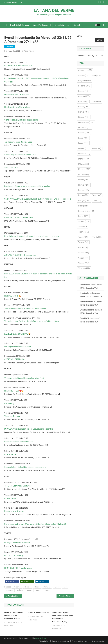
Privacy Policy (44, 641)
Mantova (10, 590)
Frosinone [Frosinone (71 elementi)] (84, 128)
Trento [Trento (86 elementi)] (97, 237)
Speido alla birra (11, 167)
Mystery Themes (41, 638)
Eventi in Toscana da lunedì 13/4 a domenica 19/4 (91, 312)
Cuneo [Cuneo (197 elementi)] (83, 107)
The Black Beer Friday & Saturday (18, 486)
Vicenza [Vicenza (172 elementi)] (84, 268)
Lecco (57, 587)
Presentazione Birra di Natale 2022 (19, 218)
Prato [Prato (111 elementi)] (83, 206)
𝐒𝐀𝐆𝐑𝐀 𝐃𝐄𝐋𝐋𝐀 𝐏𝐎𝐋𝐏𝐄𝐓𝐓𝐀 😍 (17, 334)
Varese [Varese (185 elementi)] (84, 253)
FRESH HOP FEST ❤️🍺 (14, 391)
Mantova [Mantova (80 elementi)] (84, 159)
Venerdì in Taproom (12, 416)
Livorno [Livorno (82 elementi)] (83, 148)
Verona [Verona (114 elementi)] (84, 263)
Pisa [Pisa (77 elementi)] (97, 200)
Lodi (65, 587)
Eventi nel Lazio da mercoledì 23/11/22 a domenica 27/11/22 (15, 596)
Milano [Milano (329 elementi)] (84, 164)
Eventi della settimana (20, 25)
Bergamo (17, 587)
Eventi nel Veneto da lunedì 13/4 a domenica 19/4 (91, 303)
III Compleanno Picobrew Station (18, 347)
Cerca (79, 36)
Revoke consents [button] (98, 641)
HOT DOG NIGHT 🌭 (13, 296)
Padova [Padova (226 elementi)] (84, 190)
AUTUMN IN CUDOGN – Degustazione (20, 255)
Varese (47, 590)
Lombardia (10, 47)
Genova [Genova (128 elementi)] (84, 133)
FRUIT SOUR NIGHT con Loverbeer (18, 568)
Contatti (77, 25)
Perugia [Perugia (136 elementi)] (84, 200)
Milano (20, 590)
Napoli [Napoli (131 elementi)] (83, 180)
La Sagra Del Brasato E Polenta (17, 543)
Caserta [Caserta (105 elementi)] (84, 96)
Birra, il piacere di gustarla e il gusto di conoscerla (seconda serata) (32, 236)
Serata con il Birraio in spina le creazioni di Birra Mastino (27, 186)
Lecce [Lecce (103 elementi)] (83, 138)
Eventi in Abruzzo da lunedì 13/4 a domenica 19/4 (91, 286)
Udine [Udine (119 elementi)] (83, 247)
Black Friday (9, 403)
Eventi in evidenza (62, 25)
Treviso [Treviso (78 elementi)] (83, 242)
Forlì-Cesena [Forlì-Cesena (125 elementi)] (86, 122)
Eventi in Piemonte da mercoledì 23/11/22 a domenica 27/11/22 (66, 596)
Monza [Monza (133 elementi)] (84, 175)
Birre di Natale (10, 454)
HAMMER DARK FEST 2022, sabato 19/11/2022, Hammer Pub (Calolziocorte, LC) (62, 617)
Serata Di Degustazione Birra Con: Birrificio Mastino (25, 308)
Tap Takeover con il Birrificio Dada (18, 142)
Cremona (47, 587)
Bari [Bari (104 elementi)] (97, 75)
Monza (29, 590)
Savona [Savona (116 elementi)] (84, 221)
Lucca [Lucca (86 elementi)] (97, 148)
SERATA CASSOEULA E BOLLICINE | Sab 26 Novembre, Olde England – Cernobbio (38, 199)
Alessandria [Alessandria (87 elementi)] (85, 70)
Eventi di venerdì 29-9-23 (38, 613)
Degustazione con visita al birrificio (19, 442)
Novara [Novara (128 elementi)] (84, 185)
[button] (12, 582)
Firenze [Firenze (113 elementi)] (84, 117)
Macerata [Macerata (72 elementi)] (84, 154)
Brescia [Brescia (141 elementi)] (84, 91)
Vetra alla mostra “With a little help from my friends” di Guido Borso (32, 321)
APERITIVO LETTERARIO (14, 359)
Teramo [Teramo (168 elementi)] (84, 232)
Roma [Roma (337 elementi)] (83, 216)
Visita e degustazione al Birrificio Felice (20, 155)
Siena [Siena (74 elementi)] (83, 227)
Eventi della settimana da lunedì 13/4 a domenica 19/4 (92, 295)
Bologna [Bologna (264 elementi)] (84, 86)
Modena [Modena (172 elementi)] (84, 169)
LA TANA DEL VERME (54, 10)
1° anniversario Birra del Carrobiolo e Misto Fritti (24, 378)
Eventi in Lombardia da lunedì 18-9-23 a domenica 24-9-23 (14, 616)
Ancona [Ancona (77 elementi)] (83, 75)
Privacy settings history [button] (80, 641)
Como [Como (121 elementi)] (96, 102)
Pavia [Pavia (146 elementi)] (96, 195)
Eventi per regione (41, 25)
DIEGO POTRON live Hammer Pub (18, 66)
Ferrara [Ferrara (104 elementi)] (84, 112)
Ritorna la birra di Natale (14, 511)
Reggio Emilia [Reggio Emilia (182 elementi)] (86, 211)
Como (37, 587)
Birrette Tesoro (10, 498)
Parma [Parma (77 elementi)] (83, 195)
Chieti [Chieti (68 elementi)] (83, 102)
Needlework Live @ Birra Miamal (18, 107)
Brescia (28, 587)
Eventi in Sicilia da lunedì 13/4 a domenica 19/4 (90, 320)
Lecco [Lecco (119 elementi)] (83, 143)
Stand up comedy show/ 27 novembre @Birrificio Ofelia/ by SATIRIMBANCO (35, 524)
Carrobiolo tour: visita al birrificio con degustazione (25, 467)
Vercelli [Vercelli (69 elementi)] (83, 258)
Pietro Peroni (29, 51)
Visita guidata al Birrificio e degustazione (21, 120)
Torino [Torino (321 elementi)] (83, 237)
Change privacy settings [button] (60, 641)
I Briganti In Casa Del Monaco (16, 94)
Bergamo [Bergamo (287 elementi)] (85, 81)
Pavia (38, 590)
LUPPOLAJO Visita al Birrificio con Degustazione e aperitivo (29, 429)
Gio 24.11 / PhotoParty (14, 555)
